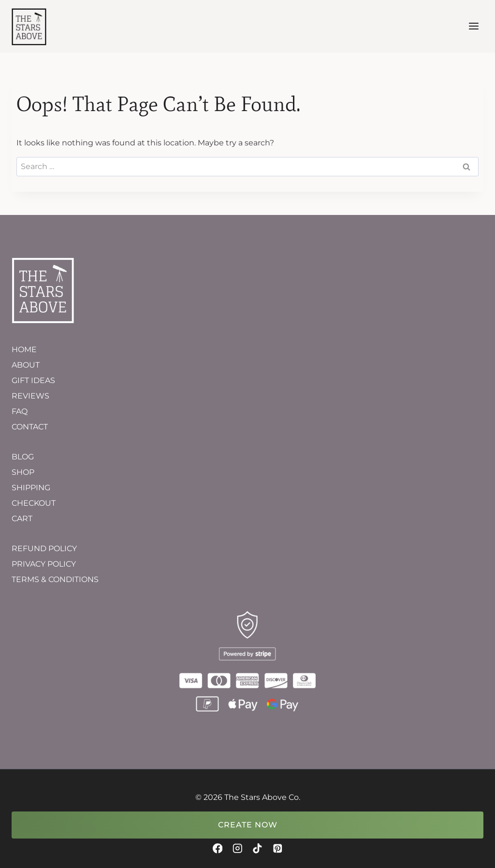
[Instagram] (238, 848)
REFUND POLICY (44, 548)
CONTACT (30, 427)
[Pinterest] (277, 848)
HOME (24, 349)
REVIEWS (30, 396)
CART (22, 519)
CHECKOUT (34, 503)
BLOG (23, 457)
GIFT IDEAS (33, 380)
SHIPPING (31, 488)
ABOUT (26, 365)
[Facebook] (217, 848)
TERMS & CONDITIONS (55, 579)
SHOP (23, 472)
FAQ (20, 411)
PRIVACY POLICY (44, 564)
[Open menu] (473, 26)
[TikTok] (257, 848)
